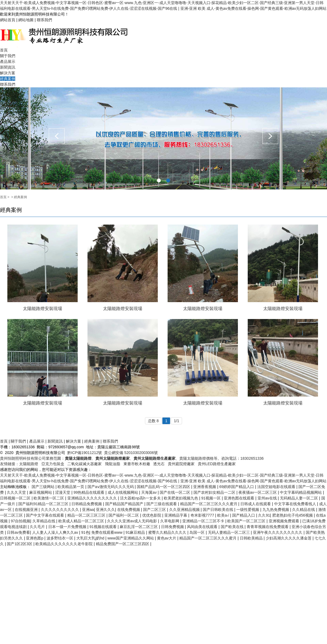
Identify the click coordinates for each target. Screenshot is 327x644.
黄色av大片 (167, 538)
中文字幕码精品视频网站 (301, 492)
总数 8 (153, 421)
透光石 (159, 464)
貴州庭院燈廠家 (181, 464)
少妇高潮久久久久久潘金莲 (289, 538)
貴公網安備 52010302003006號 (131, 453)
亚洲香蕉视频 (205, 487)
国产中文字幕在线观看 (46, 515)
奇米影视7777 (203, 515)
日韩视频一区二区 (16, 498)
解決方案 (8, 73)
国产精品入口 (244, 515)
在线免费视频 (129, 510)
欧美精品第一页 (71, 487)
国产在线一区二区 (175, 492)
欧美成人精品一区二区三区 (82, 521)
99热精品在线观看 (90, 492)
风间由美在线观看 (203, 527)
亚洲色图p (35, 538)
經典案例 (8, 79)
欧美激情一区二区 (49, 498)
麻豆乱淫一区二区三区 (139, 527)
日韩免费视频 (173, 527)
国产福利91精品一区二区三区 (44, 504)
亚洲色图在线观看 (240, 498)
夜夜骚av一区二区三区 (258, 492)
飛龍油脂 (113, 464)
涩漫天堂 (63, 492)
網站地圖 (26, 20)
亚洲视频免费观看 (284, 521)
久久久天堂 (17, 492)
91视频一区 (211, 498)
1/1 (176, 421)
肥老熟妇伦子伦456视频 (293, 515)
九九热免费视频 (276, 510)
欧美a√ (224, 515)
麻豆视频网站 (41, 492)
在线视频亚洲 (27, 510)
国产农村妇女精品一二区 (215, 492)
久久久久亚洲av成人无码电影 (133, 521)
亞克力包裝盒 (53, 464)
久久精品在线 (304, 510)
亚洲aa (88, 510)
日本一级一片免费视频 (68, 527)
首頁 (4, 50)
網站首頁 (8, 20)
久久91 (264, 515)
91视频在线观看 (103, 527)
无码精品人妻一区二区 (299, 498)
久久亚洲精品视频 (185, 510)
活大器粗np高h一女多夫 (141, 498)
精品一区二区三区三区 (87, 515)
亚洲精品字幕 (176, 515)
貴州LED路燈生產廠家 (217, 464)
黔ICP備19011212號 (85, 453)
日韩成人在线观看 (256, 504)
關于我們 (8, 56)
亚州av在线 (268, 498)
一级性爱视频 (248, 510)
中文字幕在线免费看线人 (296, 504)
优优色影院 (152, 515)
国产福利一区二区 (124, 515)
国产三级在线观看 (162, 504)
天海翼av (149, 492)
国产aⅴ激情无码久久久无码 (111, 487)
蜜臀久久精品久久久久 (168, 532)
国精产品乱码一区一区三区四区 (164, 487)
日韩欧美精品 (252, 538)
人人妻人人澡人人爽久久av (56, 532)
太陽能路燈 (29, 464)
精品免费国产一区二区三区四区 (123, 544)
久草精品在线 (44, 521)
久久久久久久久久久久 (60, 510)
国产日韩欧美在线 (219, 510)
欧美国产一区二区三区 (247, 521)
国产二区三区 (155, 510)
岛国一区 (198, 532)
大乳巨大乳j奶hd (91, 538)
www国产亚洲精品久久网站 (131, 538)
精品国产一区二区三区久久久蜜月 (209, 504)
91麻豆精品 (136, 532)
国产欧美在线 (233, 527)
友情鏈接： (10, 464)
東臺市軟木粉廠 (137, 464)
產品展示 (8, 62)
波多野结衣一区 (60, 538)
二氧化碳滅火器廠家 (84, 464)
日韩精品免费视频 (87, 504)
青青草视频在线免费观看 (268, 527)
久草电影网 (170, 521)
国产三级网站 (44, 487)
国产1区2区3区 (20, 544)
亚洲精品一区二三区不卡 (204, 521)
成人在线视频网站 (123, 492)
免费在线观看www (107, 532)
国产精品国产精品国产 (125, 504)
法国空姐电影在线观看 (277, 487)
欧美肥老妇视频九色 (181, 498)
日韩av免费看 (18, 532)
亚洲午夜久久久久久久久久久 (278, 532)
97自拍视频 (20, 521)
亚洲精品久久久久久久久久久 (93, 498)
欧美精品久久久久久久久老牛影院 (65, 544)
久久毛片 (38, 527)
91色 (85, 532)
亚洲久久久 (105, 510)
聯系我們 (44, 20)
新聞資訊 (8, 67)
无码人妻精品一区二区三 (229, 532)
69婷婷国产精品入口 (237, 487)
